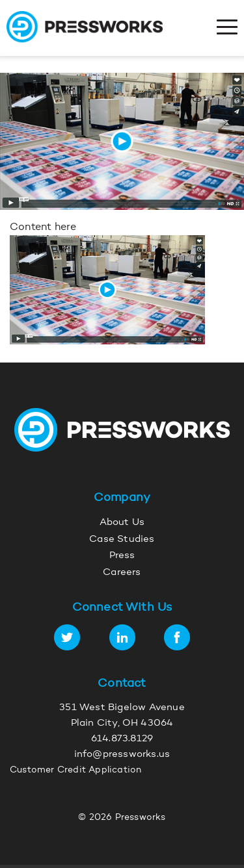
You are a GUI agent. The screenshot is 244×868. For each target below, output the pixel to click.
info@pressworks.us (122, 755)
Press (122, 556)
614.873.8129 (122, 739)
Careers (122, 573)
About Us (122, 523)
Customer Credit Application (75, 771)
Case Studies (122, 540)
